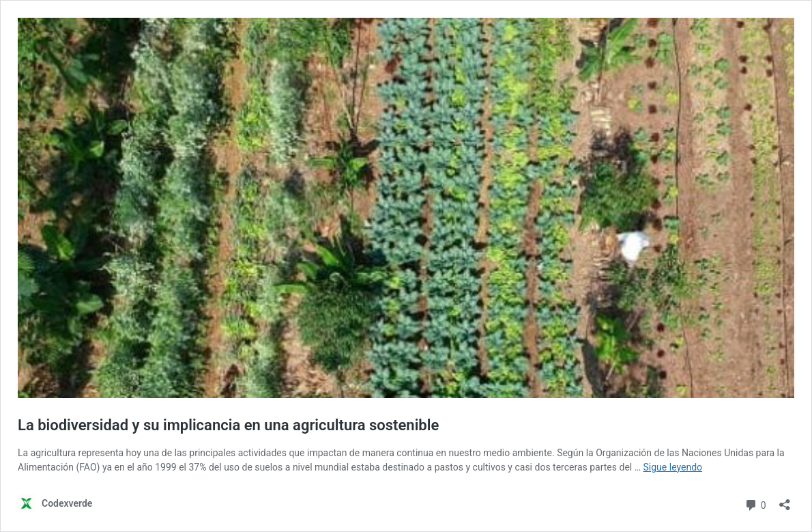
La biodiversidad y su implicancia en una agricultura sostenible (228, 425)
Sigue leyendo (673, 467)
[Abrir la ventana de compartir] (785, 500)
